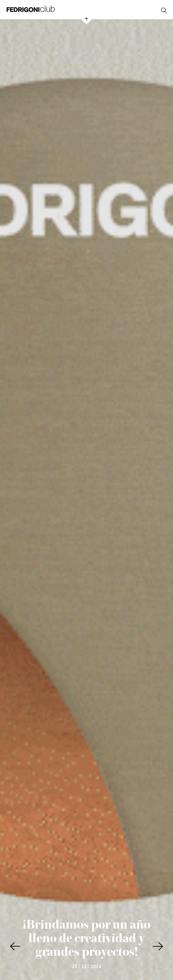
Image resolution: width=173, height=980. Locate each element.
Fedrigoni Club (31, 9)
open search (164, 10)
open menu (86, 19)
